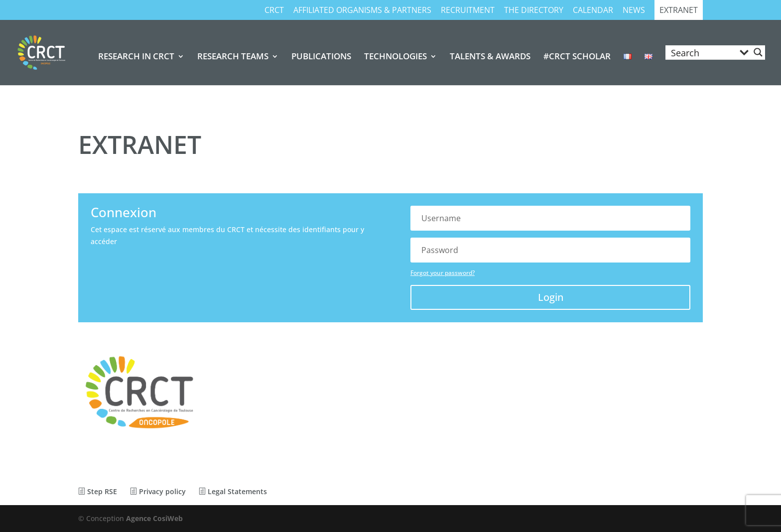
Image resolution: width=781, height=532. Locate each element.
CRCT (274, 11)
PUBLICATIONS (321, 57)
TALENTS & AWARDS (490, 57)
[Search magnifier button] (758, 52)
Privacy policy (158, 491)
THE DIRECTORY (534, 11)
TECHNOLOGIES (395, 57)
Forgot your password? (443, 273)
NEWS (634, 11)
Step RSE (98, 491)
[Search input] (702, 52)
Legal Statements (233, 491)
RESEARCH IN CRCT (136, 57)
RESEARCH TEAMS (233, 57)
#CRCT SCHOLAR (577, 57)
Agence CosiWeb (154, 518)
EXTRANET (679, 11)
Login (551, 297)
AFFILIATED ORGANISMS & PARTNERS (362, 11)
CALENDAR (593, 11)
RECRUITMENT (468, 11)
